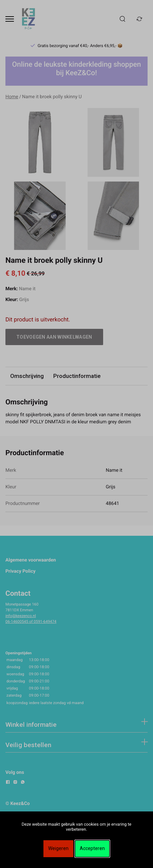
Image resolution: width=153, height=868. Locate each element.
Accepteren (92, 848)
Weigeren (58, 848)
